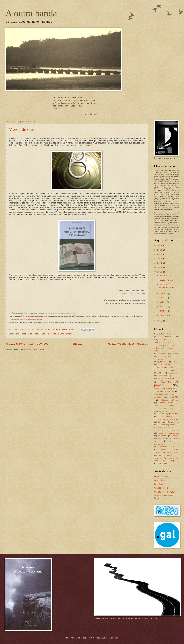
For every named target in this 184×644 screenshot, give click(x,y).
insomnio (169, 391)
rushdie (157, 428)
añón (164, 340)
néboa (172, 406)
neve (171, 408)
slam (161, 433)
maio (162, 302)
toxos (171, 441)
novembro (165, 280)
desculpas (166, 365)
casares (163, 354)
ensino (158, 373)
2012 (160, 272)
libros (45, 334)
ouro (54, 334)
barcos (170, 348)
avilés (171, 345)
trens (176, 444)
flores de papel (31, 334)
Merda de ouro (22, 129)
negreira (158, 408)
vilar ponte (173, 452)
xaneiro (164, 315)
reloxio (162, 425)
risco (172, 425)
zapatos (175, 461)
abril (163, 307)
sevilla (175, 430)
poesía (161, 422)
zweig (161, 464)
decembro (165, 276)
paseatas (174, 414)
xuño (162, 298)
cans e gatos (171, 351)
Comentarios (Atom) (35, 350)
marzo (163, 311)
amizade (159, 334)
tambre (176, 436)
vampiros (163, 447)
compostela (166, 357)
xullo (163, 294)
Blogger (114, 638)
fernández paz (166, 376)
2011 (160, 321)
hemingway (171, 389)
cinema (176, 354)
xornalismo (159, 461)
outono (161, 414)
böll (156, 351)
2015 (160, 259)
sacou (171, 428)
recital (175, 422)
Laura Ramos (161, 480)
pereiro (157, 419)
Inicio (78, 344)
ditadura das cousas (164, 367)
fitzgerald (173, 378)
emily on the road (164, 370)
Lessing (157, 397)
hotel (156, 392)
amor (176, 334)
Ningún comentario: (64, 330)
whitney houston (166, 455)
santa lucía (160, 430)
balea (156, 348)
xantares (158, 458)
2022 (160, 246)
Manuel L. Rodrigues (165, 492)
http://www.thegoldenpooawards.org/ (31, 319)
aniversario (171, 337)
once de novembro (162, 411)
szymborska (174, 433)
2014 (160, 263)
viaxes (163, 450)
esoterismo (174, 373)
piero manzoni (66, 334)
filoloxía (158, 379)
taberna (162, 436)
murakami (158, 406)
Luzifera (159, 484)
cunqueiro (159, 362)
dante (176, 362)
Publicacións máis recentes (27, 344)
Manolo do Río (162, 488)
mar (177, 400)
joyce (172, 394)
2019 (160, 250)
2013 (160, 268)
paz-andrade (167, 417)
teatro (161, 439)
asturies (158, 345)
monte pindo (166, 403)
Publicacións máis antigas (127, 344)
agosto (164, 284)
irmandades (159, 394)
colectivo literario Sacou (166, 181)
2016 (160, 254)
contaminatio (160, 359)
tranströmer (159, 444)
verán (176, 447)
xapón (171, 458)
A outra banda (31, 13)
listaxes (166, 400)
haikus (157, 389)
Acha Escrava (161, 476)
